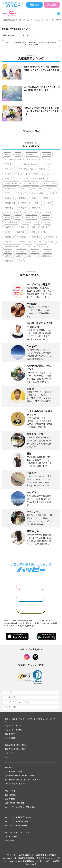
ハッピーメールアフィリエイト (17, 832)
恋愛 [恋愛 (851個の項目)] (27, 222)
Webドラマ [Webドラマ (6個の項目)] (32, 154)
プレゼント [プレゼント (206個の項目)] (11, 188)
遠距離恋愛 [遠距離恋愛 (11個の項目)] (47, 256)
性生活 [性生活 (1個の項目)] (47, 217)
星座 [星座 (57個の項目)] (22, 227)
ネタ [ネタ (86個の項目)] (8, 179)
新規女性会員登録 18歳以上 (16, 745)
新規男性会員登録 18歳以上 (16, 749)
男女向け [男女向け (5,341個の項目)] (51, 237)
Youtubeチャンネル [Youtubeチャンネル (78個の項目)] (14, 159)
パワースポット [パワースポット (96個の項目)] (32, 183)
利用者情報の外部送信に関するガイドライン (23, 780)
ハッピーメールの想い (14, 730)
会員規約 (9, 767)
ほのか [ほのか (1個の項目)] (47, 159)
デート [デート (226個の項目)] (25, 174)
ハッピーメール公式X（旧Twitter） (19, 817)
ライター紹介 (11, 707)
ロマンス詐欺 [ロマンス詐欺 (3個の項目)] (38, 193)
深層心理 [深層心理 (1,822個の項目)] (21, 232)
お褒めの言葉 (10, 799)
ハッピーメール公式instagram (17, 821)
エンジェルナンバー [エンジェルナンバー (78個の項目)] (32, 164)
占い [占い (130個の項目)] (35, 198)
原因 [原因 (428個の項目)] (46, 198)
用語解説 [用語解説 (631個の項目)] (22, 237)
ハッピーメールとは (13, 726)
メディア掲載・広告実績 (15, 803)
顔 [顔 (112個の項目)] (21, 261)
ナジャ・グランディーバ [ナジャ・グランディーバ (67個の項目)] (44, 174)
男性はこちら (31, 597)
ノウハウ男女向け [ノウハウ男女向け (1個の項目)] (38, 179)
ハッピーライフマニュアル (17, 702)
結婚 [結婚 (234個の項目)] (29, 246)
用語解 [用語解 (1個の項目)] (9, 237)
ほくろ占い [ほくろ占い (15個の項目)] (33, 159)
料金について (10, 734)
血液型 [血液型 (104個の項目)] (48, 251)
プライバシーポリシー (14, 771)
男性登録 (34, 5)
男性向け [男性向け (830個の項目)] (10, 242)
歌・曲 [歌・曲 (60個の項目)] (45, 227)
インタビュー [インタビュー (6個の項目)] (11, 164)
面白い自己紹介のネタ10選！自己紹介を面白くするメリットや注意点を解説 (42, 68)
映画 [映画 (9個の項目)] (33, 227)
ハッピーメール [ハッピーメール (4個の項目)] (12, 183)
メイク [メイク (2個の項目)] (25, 188)
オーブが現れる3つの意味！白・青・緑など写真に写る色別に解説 (42, 89)
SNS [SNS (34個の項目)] (19, 154)
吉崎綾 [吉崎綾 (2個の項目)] (25, 203)
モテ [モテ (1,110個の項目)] (8, 193)
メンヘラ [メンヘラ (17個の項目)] (53, 188)
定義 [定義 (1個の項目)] (37, 213)
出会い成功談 (10, 795)
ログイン (31, 609)
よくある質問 (10, 738)
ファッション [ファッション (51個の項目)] (51, 183)
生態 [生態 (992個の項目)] (44, 232)
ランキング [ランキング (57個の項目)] (21, 193)
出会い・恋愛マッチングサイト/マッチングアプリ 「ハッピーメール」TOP (31, 720)
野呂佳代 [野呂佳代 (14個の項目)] (10, 261)
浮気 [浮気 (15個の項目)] (8, 232)
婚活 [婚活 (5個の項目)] (26, 213)
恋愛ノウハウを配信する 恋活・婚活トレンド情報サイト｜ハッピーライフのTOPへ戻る (31, 43)
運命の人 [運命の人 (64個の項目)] (32, 256)
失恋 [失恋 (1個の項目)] (49, 203)
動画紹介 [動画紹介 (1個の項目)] (22, 198)
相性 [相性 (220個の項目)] (40, 242)
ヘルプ (8, 757)
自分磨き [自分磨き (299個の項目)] (22, 251)
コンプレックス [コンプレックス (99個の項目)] (27, 169)
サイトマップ (10, 841)
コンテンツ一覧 (11, 837)
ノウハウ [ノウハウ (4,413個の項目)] (21, 179)
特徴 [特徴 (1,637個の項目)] (33, 232)
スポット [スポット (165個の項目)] (44, 169)
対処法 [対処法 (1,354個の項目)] (48, 213)
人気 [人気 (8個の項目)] (53, 193)
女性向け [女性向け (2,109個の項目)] (37, 208)
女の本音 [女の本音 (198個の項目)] (10, 208)
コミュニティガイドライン (15, 784)
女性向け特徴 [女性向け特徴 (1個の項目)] (11, 213)
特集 (5, 79)
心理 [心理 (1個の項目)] (19, 217)
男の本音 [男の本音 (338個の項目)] (37, 237)
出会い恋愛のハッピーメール (16, 20)
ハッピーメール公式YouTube (16, 825)
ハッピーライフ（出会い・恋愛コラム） (21, 807)
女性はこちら (31, 585)
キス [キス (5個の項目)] (49, 164)
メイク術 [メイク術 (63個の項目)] (38, 188)
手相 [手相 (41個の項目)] (48, 222)
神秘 (5, 99)
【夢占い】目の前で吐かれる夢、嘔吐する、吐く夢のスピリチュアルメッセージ (41, 111)
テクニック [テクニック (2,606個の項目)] (11, 174)
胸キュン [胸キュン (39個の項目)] (42, 246)
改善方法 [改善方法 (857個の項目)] (10, 227)
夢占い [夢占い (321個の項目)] (38, 203)
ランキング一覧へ (31, 131)
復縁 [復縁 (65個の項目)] (8, 217)
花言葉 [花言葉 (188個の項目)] (36, 251)
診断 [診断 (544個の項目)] (8, 256)
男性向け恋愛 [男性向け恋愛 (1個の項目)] (26, 242)
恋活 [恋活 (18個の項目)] (38, 222)
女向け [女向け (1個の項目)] (23, 208)
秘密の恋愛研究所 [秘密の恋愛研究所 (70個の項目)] (13, 246)
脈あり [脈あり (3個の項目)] (9, 251)
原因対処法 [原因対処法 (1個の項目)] (11, 203)
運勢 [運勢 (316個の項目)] (19, 256)
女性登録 (52, 5)
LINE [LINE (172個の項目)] (8, 154)
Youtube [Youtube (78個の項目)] (47, 154)
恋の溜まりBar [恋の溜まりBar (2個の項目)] (12, 222)
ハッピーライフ (41, 20)
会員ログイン (10, 753)
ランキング (10, 697)
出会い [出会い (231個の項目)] (9, 198)
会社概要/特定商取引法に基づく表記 (19, 776)
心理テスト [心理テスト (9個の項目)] (32, 217)
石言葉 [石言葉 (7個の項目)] (52, 242)
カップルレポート (12, 791)
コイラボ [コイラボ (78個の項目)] (10, 169)
